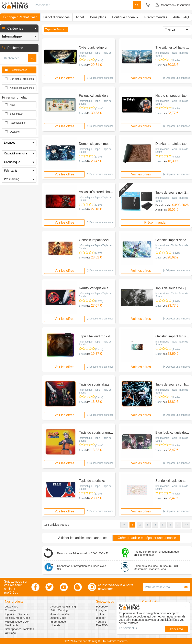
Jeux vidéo (12, 607)
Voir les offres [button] (64, 78)
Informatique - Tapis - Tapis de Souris (95, 54)
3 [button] (148, 525)
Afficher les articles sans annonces (83, 538)
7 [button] (178, 525)
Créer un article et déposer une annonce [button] (147, 538)
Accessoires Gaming (63, 607)
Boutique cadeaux (125, 17)
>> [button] (186, 525)
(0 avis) (99, 60)
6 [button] (170, 525)
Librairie (55, 625)
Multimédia (12, 625)
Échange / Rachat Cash (20, 17)
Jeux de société (60, 614)
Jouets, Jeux (58, 618)
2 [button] (140, 525)
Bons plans (98, 17)
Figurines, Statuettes (18, 614)
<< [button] (124, 525)
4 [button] (155, 525)
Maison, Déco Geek (17, 622)
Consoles (11, 610)
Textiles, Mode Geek (17, 618)
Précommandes (156, 17)
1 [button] (132, 525)
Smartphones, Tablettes (19, 629)
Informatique (58, 622)
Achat (80, 17)
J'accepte (176, 629)
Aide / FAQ (181, 17)
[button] (19, 29)
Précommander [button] (155, 222)
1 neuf (82, 65)
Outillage (10, 633)
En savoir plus (128, 628)
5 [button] (163, 525)
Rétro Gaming (59, 610)
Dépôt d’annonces (57, 17)
